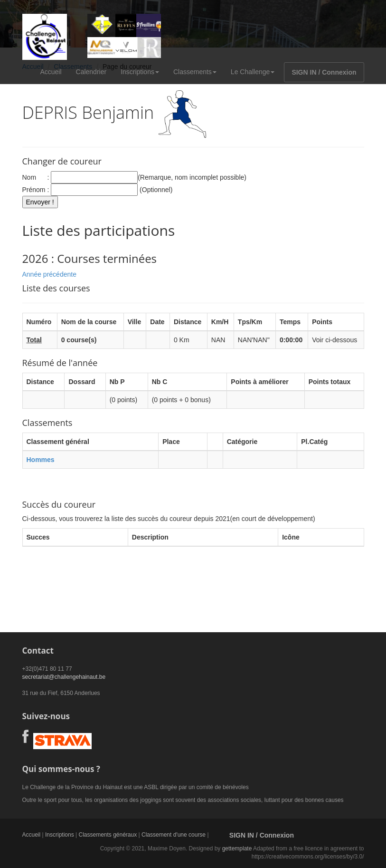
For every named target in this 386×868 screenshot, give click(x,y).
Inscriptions (140, 72)
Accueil (51, 72)
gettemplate (237, 849)
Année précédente (49, 274)
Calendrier (91, 72)
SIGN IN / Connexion (324, 72)
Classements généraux (108, 835)
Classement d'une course (174, 835)
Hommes (41, 460)
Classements (195, 72)
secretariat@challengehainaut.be (64, 677)
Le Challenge (253, 72)
